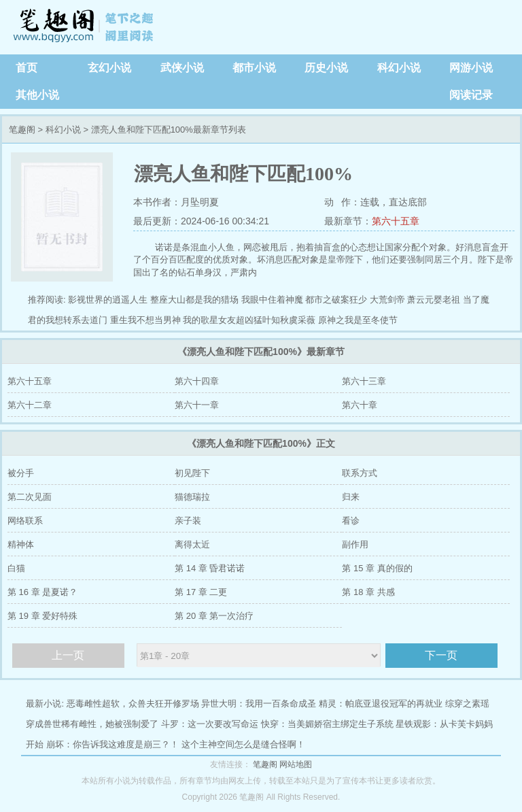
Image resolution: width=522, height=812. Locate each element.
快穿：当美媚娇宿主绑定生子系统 (327, 724)
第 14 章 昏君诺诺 (210, 568)
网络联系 (25, 521)
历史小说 (326, 68)
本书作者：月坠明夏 (176, 202)
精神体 (21, 544)
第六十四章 (197, 381)
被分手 (21, 473)
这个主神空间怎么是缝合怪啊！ (243, 744)
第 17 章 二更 (201, 592)
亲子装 (188, 521)
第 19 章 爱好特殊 (42, 616)
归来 (351, 497)
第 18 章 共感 (368, 592)
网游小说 (471, 68)
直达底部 (408, 202)
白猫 (16, 568)
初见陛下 (192, 473)
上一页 (68, 655)
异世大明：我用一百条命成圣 (259, 704)
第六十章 (360, 405)
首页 (27, 68)
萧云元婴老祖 (434, 300)
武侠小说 (182, 68)
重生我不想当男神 (145, 320)
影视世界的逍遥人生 (108, 300)
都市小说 (254, 68)
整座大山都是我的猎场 (194, 300)
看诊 (351, 521)
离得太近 (192, 544)
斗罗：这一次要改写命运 (210, 724)
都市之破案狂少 (336, 300)
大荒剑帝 (387, 300)
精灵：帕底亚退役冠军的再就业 (381, 704)
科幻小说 (399, 68)
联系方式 (360, 473)
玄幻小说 (109, 68)
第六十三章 (364, 381)
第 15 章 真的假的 (377, 568)
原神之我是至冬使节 (358, 320)
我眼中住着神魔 (272, 300)
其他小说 (37, 95)
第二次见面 (30, 497)
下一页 (441, 655)
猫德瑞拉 (192, 497)
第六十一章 (197, 405)
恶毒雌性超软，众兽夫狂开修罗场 (133, 704)
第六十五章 (396, 221)
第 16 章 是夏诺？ (42, 592)
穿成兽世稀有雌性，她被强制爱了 (92, 724)
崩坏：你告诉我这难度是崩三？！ (112, 744)
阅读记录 (471, 95)
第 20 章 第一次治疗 (214, 616)
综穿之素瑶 (467, 704)
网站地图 (296, 764)
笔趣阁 (85, 27)
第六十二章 (30, 405)
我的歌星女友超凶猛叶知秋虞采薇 (249, 320)
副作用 (355, 544)
